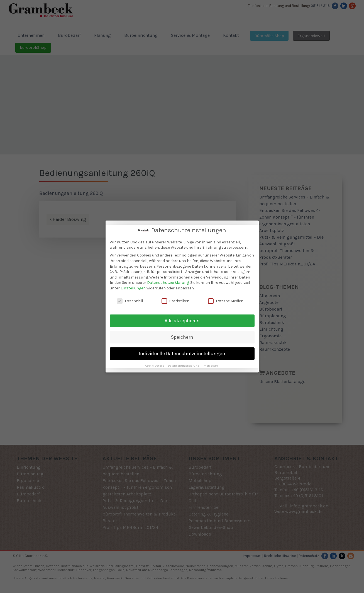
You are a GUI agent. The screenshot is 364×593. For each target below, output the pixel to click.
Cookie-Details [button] (155, 364)
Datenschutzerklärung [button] (184, 364)
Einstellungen (133, 286)
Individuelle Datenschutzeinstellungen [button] (182, 352)
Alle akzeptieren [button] (182, 319)
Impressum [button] (211, 364)
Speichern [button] (182, 335)
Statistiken (175, 299)
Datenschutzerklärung (168, 281)
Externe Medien (226, 299)
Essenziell (130, 299)
